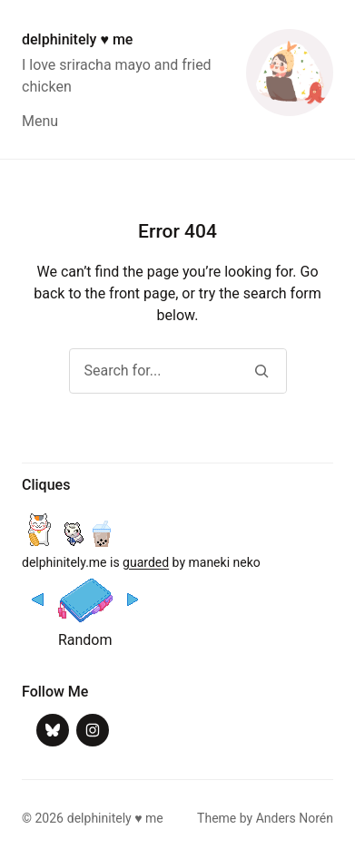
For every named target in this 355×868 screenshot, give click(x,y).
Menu (40, 121)
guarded (146, 562)
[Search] (262, 371)
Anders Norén (295, 818)
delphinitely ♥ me (77, 39)
